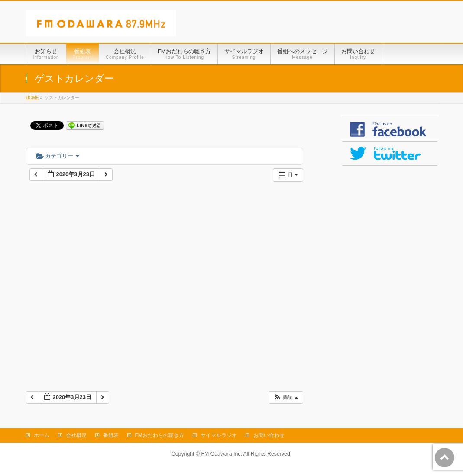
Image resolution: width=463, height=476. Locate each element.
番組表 (111, 435)
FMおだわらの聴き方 (160, 435)
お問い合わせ (269, 435)
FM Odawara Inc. (221, 454)
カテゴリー (58, 156)
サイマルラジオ (219, 435)
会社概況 (76, 435)
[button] (285, 397)
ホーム (42, 435)
